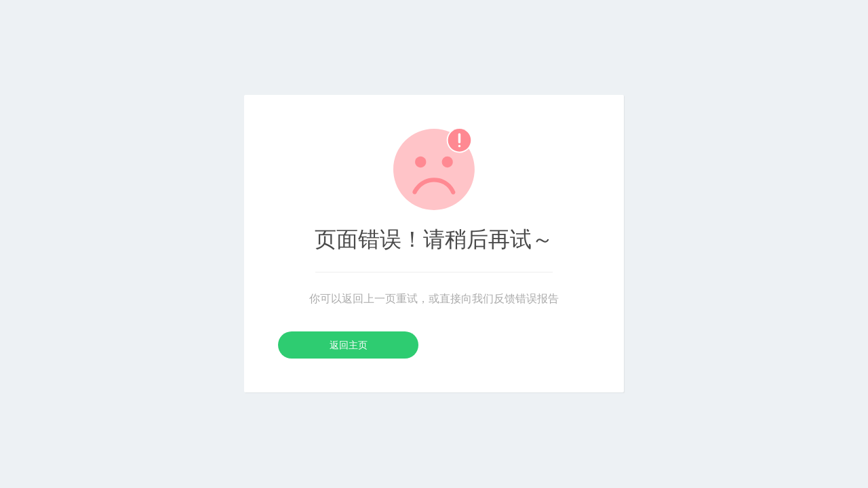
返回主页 (349, 345)
